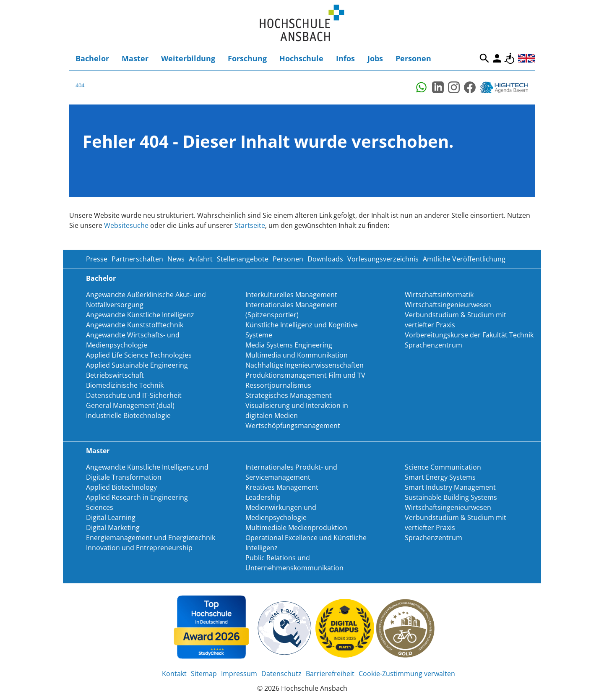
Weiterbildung (188, 58)
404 (80, 85)
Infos (345, 58)
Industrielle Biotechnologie (128, 415)
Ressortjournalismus (278, 385)
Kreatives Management (282, 487)
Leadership (263, 497)
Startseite (250, 225)
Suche (484, 58)
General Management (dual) (130, 405)
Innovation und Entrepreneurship (139, 548)
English (526, 58)
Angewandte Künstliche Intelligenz (140, 315)
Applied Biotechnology (121, 487)
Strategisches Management (289, 395)
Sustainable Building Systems (451, 497)
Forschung (247, 58)
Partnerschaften (137, 259)
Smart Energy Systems (440, 477)
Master (135, 58)
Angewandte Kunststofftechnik (135, 325)
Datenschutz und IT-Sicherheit (134, 395)
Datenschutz (281, 674)
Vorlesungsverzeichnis (383, 259)
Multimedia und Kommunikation (297, 355)
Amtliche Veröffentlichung (464, 259)
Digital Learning (111, 517)
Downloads (325, 259)
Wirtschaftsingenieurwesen (448, 305)
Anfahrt (201, 259)
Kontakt (174, 674)
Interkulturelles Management (291, 295)
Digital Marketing (113, 528)
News (176, 259)
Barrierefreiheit (510, 58)
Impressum (239, 674)
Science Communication (443, 467)
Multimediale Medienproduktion (296, 528)
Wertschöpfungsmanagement (293, 426)
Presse (97, 259)
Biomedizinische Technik (125, 385)
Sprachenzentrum (433, 345)
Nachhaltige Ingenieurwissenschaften (305, 365)
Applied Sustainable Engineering (137, 365)
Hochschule (301, 58)
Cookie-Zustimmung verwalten (407, 674)
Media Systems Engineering (289, 345)
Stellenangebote (243, 259)
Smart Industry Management (450, 487)
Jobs (375, 58)
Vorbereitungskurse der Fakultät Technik (469, 335)
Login (497, 58)
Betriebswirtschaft (115, 375)
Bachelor (92, 58)
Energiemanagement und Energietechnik (151, 538)
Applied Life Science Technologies (139, 355)
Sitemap (204, 674)
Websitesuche (126, 225)
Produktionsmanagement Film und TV (305, 375)
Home (302, 23)
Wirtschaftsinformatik (439, 295)
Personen (413, 58)
